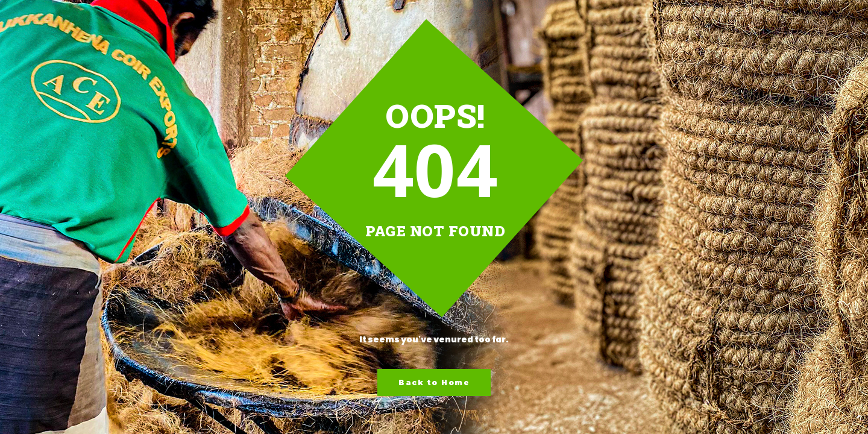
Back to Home (434, 382)
